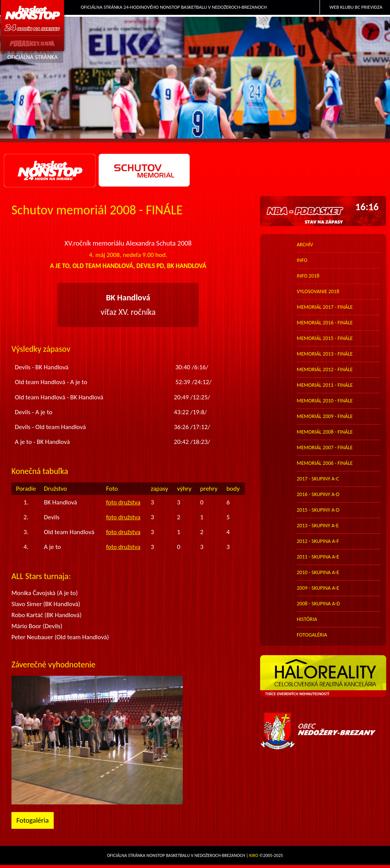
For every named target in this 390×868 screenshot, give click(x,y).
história (307, 619)
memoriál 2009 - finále (325, 416)
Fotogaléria (33, 820)
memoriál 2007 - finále (325, 448)
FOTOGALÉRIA (312, 635)
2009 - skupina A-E (318, 588)
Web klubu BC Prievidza (356, 7)
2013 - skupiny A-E (318, 526)
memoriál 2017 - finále (325, 307)
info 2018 (308, 276)
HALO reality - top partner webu (323, 680)
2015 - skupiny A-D (318, 510)
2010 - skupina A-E (318, 572)
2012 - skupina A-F (318, 541)
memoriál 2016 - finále (325, 323)
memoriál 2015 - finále (325, 338)
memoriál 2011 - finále (325, 385)
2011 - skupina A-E (318, 557)
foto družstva (123, 502)
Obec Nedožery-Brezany (323, 731)
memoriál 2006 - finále (325, 463)
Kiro (254, 855)
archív (305, 245)
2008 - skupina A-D (318, 604)
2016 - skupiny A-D (318, 494)
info (302, 260)
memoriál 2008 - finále (325, 432)
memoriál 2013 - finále (325, 354)
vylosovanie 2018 (318, 291)
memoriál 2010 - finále (325, 401)
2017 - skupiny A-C (318, 479)
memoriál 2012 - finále (325, 369)
